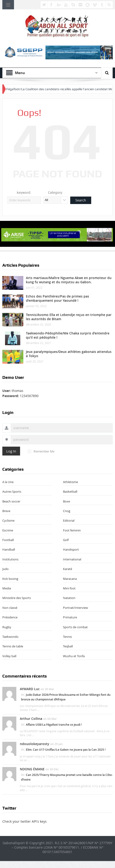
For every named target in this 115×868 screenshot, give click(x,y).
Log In (11, 451)
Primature (70, 617)
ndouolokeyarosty (35, 744)
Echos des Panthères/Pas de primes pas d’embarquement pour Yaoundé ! (57, 298)
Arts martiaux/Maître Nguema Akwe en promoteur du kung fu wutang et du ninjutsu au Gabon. (69, 280)
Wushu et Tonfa (74, 656)
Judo (5, 569)
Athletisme (70, 482)
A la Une (8, 482)
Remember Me (41, 451)
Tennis (67, 637)
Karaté (68, 569)
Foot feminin (72, 530)
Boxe (66, 501)
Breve (6, 511)
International (72, 559)
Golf (66, 540)
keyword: (24, 193)
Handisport (71, 549)
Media (7, 588)
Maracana (70, 579)
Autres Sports (12, 491)
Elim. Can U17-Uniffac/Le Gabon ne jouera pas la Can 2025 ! (66, 750)
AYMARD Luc (30, 689)
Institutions (10, 559)
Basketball (70, 491)
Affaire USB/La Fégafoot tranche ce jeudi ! (54, 725)
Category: (56, 193)
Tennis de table (13, 646)
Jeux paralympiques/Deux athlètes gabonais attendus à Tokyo (69, 354)
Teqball (68, 646)
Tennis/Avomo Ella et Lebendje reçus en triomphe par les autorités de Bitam (69, 317)
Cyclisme (8, 520)
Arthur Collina (31, 719)
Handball (9, 549)
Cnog (67, 511)
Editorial (69, 520)
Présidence (10, 617)
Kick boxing (10, 579)
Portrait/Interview (75, 608)
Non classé (10, 608)
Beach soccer (11, 501)
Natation (69, 598)
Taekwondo (10, 637)
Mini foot (69, 588)
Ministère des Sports (17, 598)
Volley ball (9, 656)
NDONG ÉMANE (32, 769)
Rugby (7, 627)
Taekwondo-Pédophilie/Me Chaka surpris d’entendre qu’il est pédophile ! (68, 335)
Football (8, 540)
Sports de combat (75, 627)
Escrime (8, 530)
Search (81, 200)
